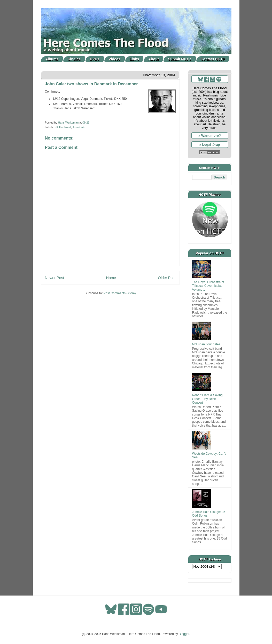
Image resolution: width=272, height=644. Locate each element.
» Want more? (210, 136)
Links (134, 59)
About (153, 59)
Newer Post (55, 278)
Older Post (167, 278)
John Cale (79, 127)
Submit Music (180, 59)
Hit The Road (63, 127)
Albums (52, 59)
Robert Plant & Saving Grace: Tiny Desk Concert (207, 399)
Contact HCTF (213, 59)
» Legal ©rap (209, 145)
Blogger (184, 634)
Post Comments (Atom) (120, 293)
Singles (74, 59)
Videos (115, 59)
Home (111, 278)
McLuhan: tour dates (206, 344)
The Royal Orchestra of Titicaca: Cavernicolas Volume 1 (208, 286)
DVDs (95, 59)
